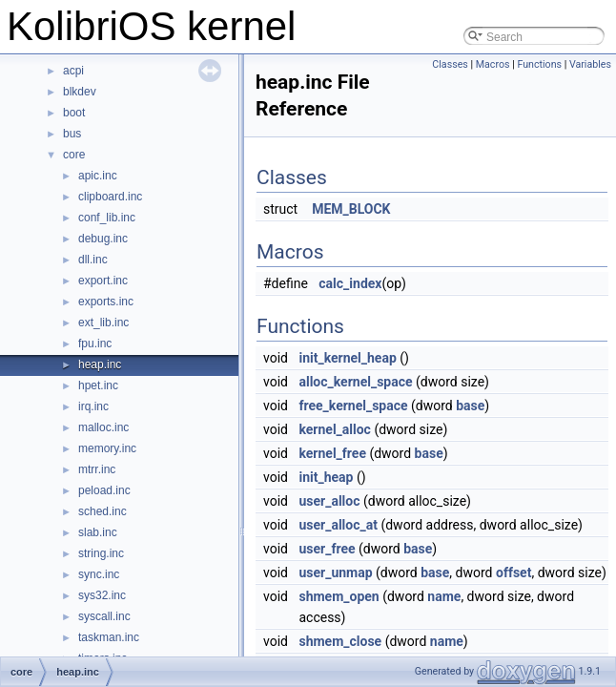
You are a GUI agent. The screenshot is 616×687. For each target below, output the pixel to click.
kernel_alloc (334, 429)
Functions (539, 64)
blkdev (80, 92)
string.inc (101, 553)
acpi (73, 71)
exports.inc (106, 302)
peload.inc (104, 490)
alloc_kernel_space (355, 382)
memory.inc (107, 448)
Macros (493, 64)
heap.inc (100, 364)
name (444, 596)
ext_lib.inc (103, 323)
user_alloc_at (338, 525)
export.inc (103, 281)
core (74, 155)
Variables (590, 64)
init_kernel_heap (347, 358)
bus (72, 134)
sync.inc (99, 574)
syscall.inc (104, 616)
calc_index (350, 283)
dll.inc (93, 260)
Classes (450, 64)
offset (513, 572)
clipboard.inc (110, 197)
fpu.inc (95, 343)
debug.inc (103, 239)
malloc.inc (103, 427)
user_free (327, 549)
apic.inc (98, 176)
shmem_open (339, 596)
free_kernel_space (353, 406)
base (470, 406)
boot (74, 113)
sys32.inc (102, 595)
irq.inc (93, 406)
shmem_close (340, 641)
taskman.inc (109, 637)
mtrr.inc (97, 469)
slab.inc (98, 532)
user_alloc (329, 501)
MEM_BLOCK (351, 209)
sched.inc (103, 511)
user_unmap (335, 572)
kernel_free (332, 453)
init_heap (326, 477)
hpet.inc (98, 385)
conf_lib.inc (107, 218)
